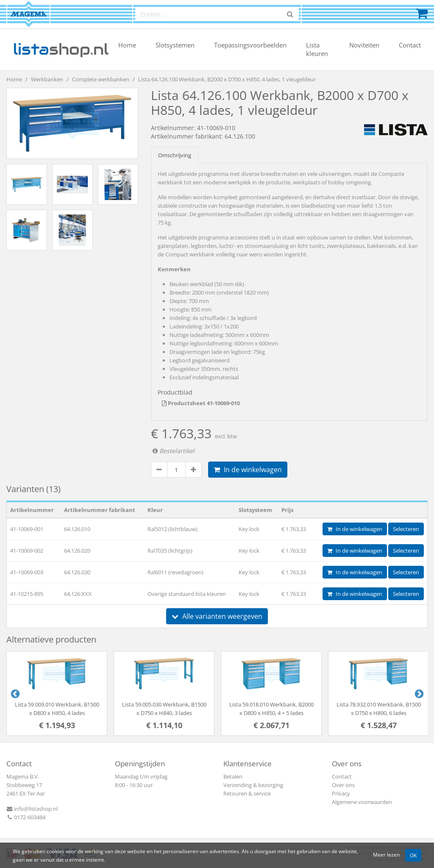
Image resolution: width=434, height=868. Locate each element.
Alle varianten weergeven (217, 616)
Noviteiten (364, 45)
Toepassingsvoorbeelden (250, 45)
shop (61, 49)
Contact (410, 45)
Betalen (233, 776)
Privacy (341, 793)
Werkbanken (47, 79)
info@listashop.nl (32, 809)
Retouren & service (247, 793)
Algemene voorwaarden (362, 802)
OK (413, 855)
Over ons (343, 785)
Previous (14, 693)
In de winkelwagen (248, 470)
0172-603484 (26, 817)
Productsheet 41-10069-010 (201, 403)
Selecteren (406, 529)
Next (418, 693)
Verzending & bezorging (253, 785)
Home (127, 45)
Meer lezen (386, 854)
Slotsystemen (175, 45)
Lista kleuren (317, 49)
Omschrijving (175, 155)
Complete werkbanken (101, 79)
